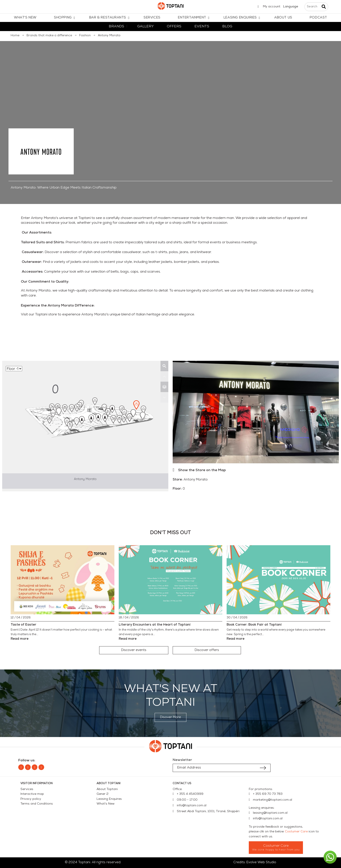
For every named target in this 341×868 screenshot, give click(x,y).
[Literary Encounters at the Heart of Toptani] (171, 580)
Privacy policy (31, 799)
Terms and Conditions (37, 804)
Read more (20, 639)
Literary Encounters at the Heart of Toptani (155, 625)
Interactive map (32, 794)
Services (27, 789)
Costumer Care (296, 832)
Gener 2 (103, 794)
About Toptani (107, 789)
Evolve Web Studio (261, 862)
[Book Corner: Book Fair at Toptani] (278, 580)
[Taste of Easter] (63, 580)
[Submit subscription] (263, 768)
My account (272, 7)
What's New (106, 804)
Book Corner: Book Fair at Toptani (254, 625)
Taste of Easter (23, 625)
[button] (134, 650)
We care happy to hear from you (276, 850)
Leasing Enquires (109, 799)
